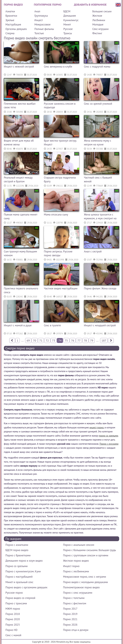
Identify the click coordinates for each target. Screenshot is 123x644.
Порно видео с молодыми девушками (86, 582)
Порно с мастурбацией (19, 577)
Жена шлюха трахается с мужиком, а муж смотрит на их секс (100, 217)
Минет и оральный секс (19, 582)
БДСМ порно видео (17, 550)
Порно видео (13, 5)
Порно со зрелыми (16, 566)
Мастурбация (13, 24)
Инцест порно (71, 566)
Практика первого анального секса (21, 290)
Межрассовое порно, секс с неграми (85, 577)
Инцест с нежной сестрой (19, 67)
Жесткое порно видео (76, 561)
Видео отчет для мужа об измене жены (19, 143)
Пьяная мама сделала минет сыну (21, 216)
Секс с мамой (13, 635)
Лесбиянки (99, 20)
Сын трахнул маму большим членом (20, 253)
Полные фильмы (44, 29)
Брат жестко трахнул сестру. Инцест (60, 143)
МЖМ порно (13, 609)
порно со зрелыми (108, 436)
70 (35, 340)
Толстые (39, 33)
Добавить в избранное (90, 5)
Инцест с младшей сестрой (100, 325)
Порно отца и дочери (76, 630)
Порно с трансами (16, 603)
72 (47, 340)
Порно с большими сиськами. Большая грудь (90, 550)
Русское (68, 29)
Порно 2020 (13, 619)
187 (104, 340)
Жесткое (97, 16)
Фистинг (97, 33)
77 (79, 340)
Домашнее (70, 16)
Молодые (98, 24)
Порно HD (11, 630)
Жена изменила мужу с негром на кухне (98, 143)
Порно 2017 (70, 609)
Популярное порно (48, 5)
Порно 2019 (70, 614)
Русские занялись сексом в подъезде (60, 106)
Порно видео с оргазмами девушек (26, 587)
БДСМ (67, 11)
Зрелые (10, 20)
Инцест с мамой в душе (18, 325)
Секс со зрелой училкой (98, 104)
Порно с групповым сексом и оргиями (86, 555)
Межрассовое (43, 24)
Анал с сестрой (93, 251)
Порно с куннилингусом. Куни (23, 571)
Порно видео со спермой (20, 598)
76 (73, 340)
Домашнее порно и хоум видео (24, 561)
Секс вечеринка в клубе (58, 67)
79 (92, 340)
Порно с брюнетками (18, 555)
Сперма (10, 33)
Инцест (39, 20)
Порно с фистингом (75, 603)
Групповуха (41, 16)
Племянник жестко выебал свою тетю (20, 106)
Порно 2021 (70, 619)
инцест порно (97, 427)
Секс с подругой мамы (97, 67)
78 (85, 340)
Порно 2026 (70, 625)
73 (54, 340)
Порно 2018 (13, 614)
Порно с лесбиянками (76, 571)
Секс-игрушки (100, 29)
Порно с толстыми (74, 598)
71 (41, 340)
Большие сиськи (102, 11)
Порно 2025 (13, 625)
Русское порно (14, 593)
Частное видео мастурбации (61, 288)
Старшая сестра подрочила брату (60, 179)
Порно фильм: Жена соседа (100, 288)
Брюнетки (11, 16)
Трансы (68, 33)
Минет (67, 24)
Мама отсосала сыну (56, 215)
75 (66, 340)
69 (28, 340)
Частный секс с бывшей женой (98, 179)
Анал (37, 11)
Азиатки (10, 11)
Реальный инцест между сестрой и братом (18, 179)
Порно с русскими (109, 444)
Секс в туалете (52, 325)
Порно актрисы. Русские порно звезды (58, 253)
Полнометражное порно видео (81, 587)
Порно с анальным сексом (79, 545)
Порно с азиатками (17, 545)
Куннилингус (71, 20)
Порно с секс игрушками (78, 593)
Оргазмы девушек (16, 29)
